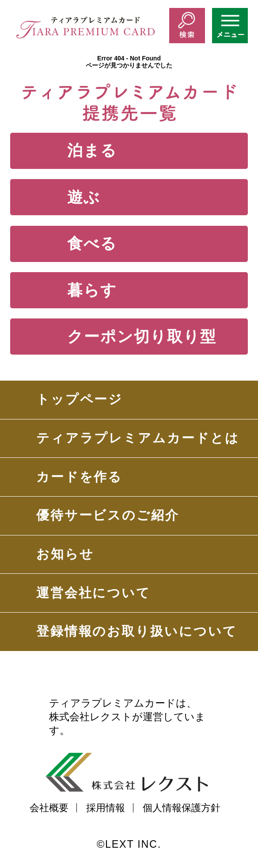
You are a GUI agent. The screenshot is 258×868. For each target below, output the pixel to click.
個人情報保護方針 (182, 808)
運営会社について (93, 593)
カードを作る (80, 477)
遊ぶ (84, 197)
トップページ (80, 399)
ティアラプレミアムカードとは (138, 438)
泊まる (92, 150)
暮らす (92, 290)
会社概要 (49, 808)
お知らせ (65, 554)
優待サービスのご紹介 (108, 515)
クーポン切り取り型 (142, 336)
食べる (92, 243)
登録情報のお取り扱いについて (137, 631)
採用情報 (106, 808)
